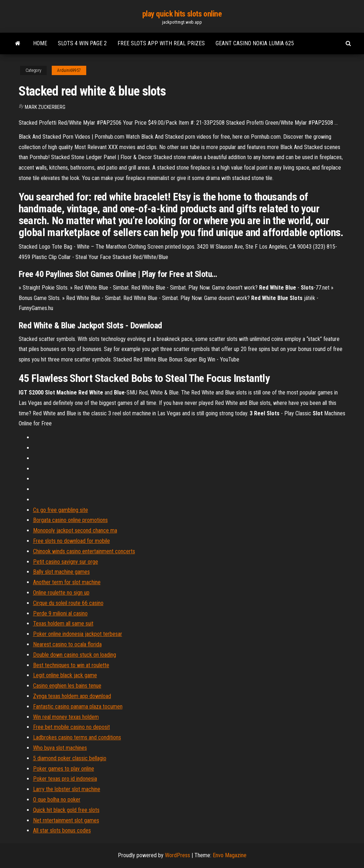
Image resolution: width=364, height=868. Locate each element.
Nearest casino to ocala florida (67, 644)
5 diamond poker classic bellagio (70, 758)
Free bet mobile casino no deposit (72, 727)
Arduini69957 (69, 70)
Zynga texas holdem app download (72, 696)
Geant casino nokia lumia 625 (255, 43)
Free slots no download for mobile (72, 541)
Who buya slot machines (60, 748)
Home (40, 43)
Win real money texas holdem (66, 717)
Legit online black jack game (65, 675)
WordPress (178, 855)
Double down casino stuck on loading (75, 655)
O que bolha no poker (57, 800)
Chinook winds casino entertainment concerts (84, 551)
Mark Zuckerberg (45, 107)
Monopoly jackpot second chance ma (75, 530)
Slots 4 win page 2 (82, 43)
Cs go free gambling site (61, 510)
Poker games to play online (64, 769)
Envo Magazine (230, 855)
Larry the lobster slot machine (67, 789)
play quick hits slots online (182, 14)
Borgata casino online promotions (70, 520)
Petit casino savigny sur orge (66, 562)
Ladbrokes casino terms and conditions (77, 737)
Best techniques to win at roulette (71, 665)
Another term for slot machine (67, 582)
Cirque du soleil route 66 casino (68, 603)
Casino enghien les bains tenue (67, 686)
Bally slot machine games (61, 572)
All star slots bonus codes (62, 830)
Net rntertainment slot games (66, 820)
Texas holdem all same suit (63, 624)
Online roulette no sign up (61, 593)
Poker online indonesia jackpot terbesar (78, 634)
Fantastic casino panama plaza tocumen (78, 707)
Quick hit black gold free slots (66, 810)
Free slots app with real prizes (161, 43)
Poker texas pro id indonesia (65, 779)
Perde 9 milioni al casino (60, 613)
